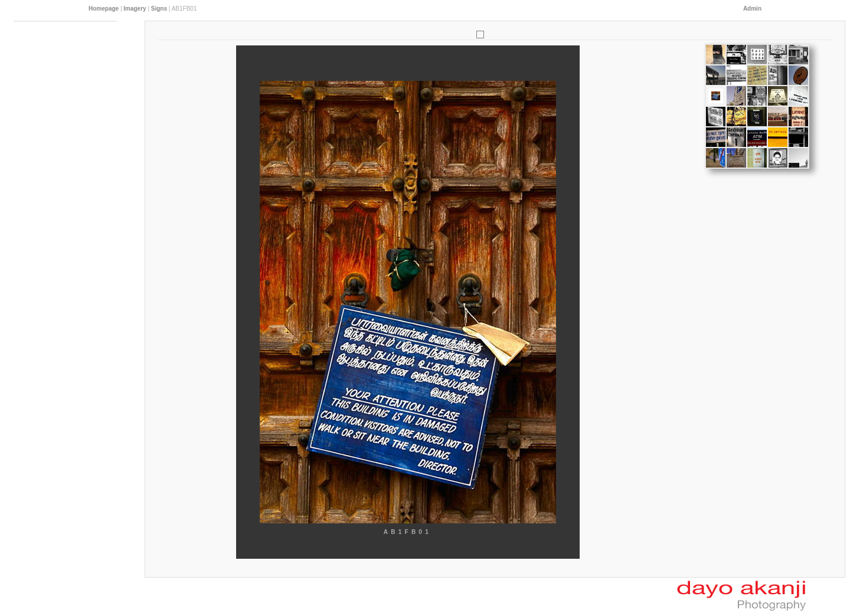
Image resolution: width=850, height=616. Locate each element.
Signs (159, 9)
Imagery (135, 9)
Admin (752, 9)
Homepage (104, 9)
